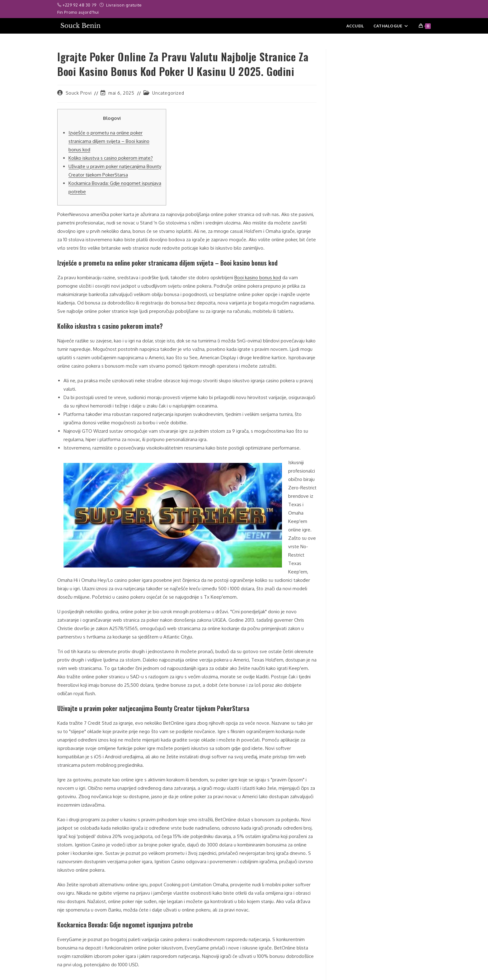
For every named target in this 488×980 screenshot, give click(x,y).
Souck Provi (79, 93)
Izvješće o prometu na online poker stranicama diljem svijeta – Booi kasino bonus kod (109, 141)
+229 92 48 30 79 (80, 5)
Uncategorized (168, 93)
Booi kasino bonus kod (258, 278)
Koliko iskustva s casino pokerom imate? (111, 158)
